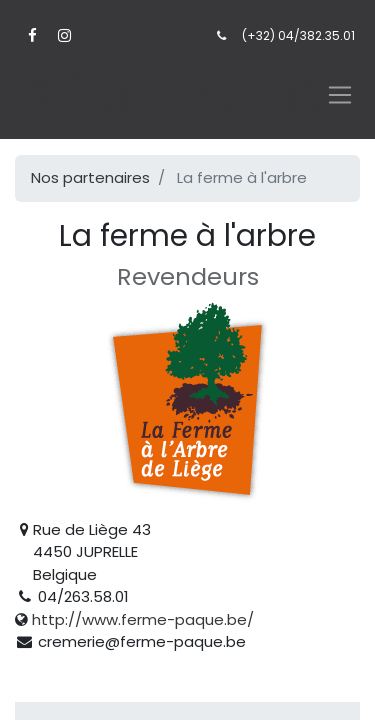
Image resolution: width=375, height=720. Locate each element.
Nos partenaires (90, 177)
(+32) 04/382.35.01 (298, 35)
